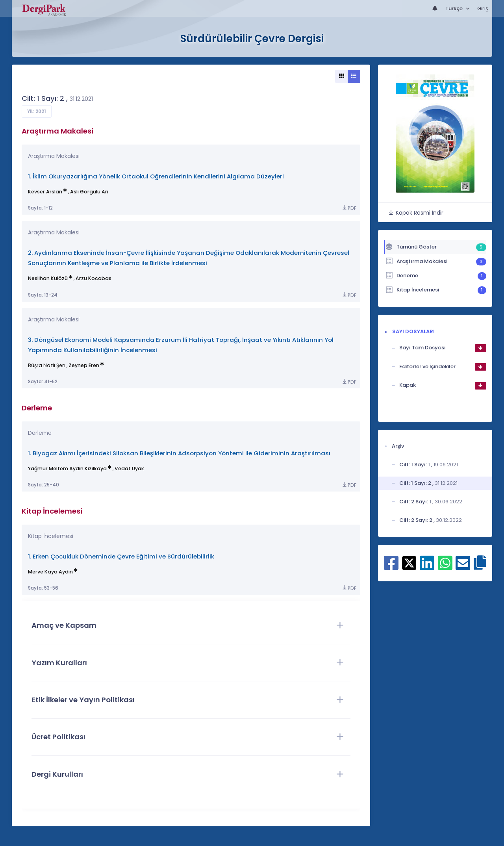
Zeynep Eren (84, 365)
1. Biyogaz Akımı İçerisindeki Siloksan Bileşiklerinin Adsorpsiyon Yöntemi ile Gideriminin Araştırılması (179, 453)
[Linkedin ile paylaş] (427, 567)
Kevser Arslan (45, 192)
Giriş (483, 8)
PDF (349, 208)
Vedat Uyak (129, 468)
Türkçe (455, 8)
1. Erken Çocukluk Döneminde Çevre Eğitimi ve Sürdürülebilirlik (121, 556)
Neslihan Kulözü (48, 278)
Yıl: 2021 (37, 111)
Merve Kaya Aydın (50, 572)
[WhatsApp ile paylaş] (445, 567)
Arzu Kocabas (94, 278)
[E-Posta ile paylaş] (463, 567)
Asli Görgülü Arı (89, 192)
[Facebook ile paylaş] (391, 567)
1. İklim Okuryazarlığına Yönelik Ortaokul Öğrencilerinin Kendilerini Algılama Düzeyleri (156, 176)
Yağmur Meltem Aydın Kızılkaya (67, 468)
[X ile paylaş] (409, 562)
